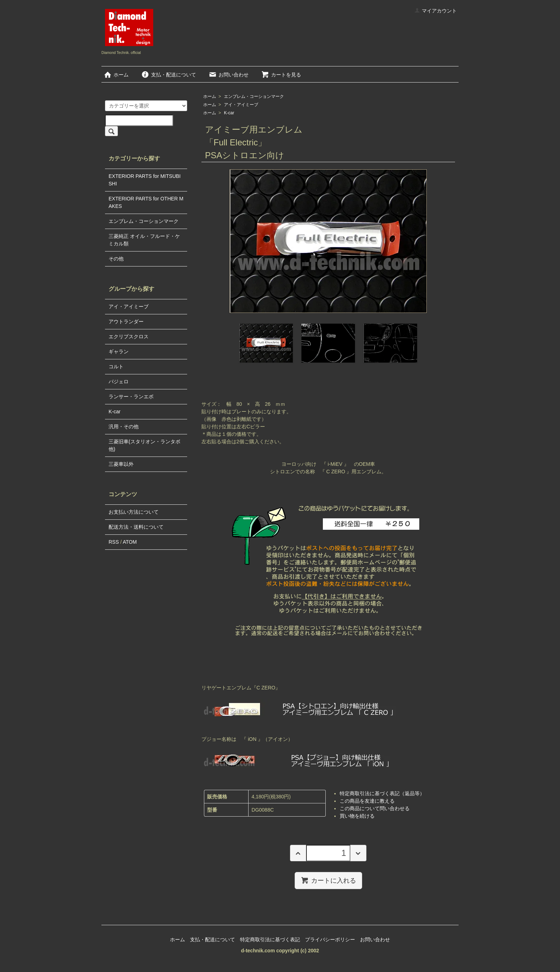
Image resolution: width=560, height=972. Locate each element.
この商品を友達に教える (367, 801)
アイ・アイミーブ (241, 105)
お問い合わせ (228, 75)
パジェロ (119, 382)
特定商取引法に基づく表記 (270, 939)
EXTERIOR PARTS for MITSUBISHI (145, 180)
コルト (116, 367)
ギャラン (119, 352)
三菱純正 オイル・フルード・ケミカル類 (144, 240)
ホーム (116, 75)
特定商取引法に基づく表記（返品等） (382, 793)
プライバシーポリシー (330, 939)
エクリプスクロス (129, 337)
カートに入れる (328, 880)
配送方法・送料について (136, 527)
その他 (116, 259)
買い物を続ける (357, 816)
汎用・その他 (124, 427)
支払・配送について (168, 75)
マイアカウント (436, 11)
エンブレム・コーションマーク (254, 96)
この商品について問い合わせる (375, 808)
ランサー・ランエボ (131, 397)
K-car (229, 113)
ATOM (130, 542)
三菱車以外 (121, 464)
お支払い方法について (134, 512)
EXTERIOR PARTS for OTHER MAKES (146, 202)
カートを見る (281, 75)
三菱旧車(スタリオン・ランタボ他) (144, 445)
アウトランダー (126, 321)
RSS (114, 542)
